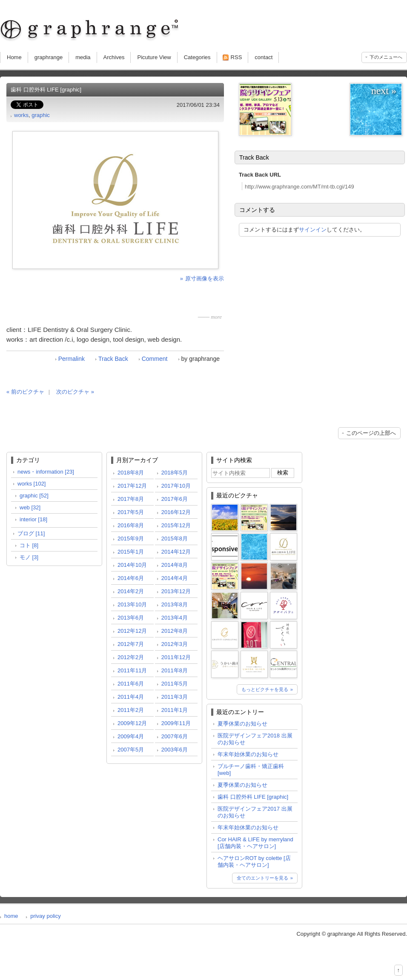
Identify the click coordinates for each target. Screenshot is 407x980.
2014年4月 (175, 578)
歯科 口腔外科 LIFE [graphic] (253, 797)
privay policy (46, 916)
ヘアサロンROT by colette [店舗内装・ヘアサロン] (254, 861)
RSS (236, 57)
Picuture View (154, 57)
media (83, 57)
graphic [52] (34, 496)
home (11, 916)
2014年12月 (176, 552)
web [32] (30, 507)
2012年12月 (132, 631)
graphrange (49, 57)
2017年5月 (131, 512)
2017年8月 (131, 499)
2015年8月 (175, 539)
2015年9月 (131, 539)
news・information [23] (46, 472)
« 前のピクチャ (25, 392)
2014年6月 (131, 578)
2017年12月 (132, 486)
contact (264, 57)
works (21, 115)
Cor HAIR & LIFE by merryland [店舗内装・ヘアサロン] (255, 843)
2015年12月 (176, 525)
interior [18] (33, 519)
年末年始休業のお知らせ (248, 754)
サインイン (313, 230)
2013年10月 (132, 604)
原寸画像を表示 (205, 279)
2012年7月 (131, 644)
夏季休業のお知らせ (242, 724)
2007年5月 (131, 750)
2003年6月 (175, 750)
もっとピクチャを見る (265, 689)
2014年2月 (131, 591)
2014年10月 (132, 565)
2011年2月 (131, 710)
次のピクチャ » (75, 392)
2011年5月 (175, 684)
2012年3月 (175, 644)
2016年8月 (131, 525)
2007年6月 (175, 736)
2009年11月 (176, 723)
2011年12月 (176, 657)
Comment (155, 359)
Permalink (72, 359)
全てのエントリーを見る (262, 878)
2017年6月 (175, 499)
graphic (41, 115)
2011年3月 (175, 697)
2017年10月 (176, 486)
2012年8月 (175, 631)
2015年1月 (131, 552)
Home (14, 57)
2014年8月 (175, 565)
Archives (114, 57)
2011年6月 (131, 684)
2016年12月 (176, 512)
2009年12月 (132, 723)
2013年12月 (176, 591)
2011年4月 (131, 697)
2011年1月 (175, 710)
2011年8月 (175, 670)
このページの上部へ (371, 433)
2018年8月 (131, 473)
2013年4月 (175, 618)
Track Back (113, 359)
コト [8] (29, 545)
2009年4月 (131, 736)
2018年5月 (175, 473)
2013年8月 (175, 604)
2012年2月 (131, 657)
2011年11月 (132, 670)
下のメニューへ (386, 57)
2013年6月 (131, 618)
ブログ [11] (31, 533)
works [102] (32, 484)
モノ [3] (29, 557)
